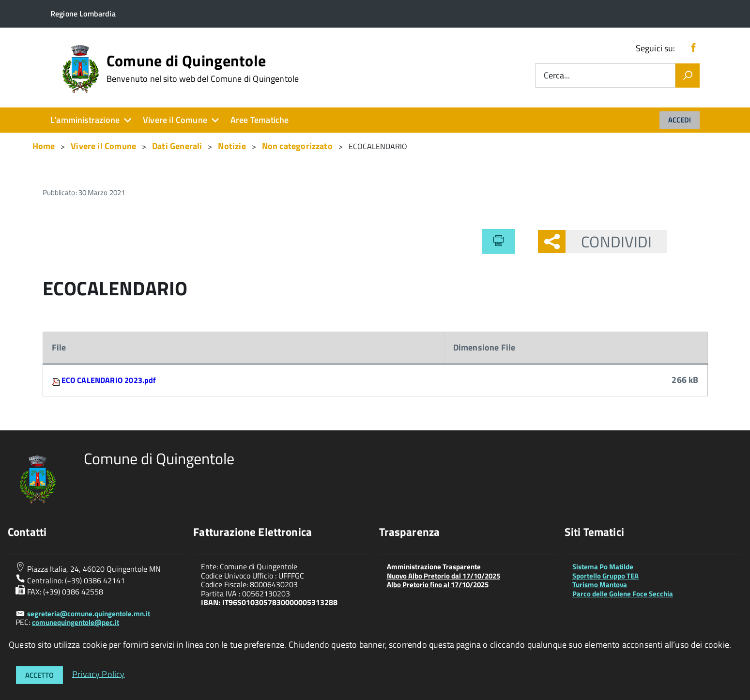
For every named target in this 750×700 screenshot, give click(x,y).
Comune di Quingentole (203, 68)
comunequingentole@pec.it (76, 622)
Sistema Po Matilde (603, 567)
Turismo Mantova (600, 585)
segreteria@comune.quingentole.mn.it (89, 614)
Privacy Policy (99, 674)
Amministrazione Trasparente (434, 567)
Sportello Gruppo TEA (605, 576)
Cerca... (557, 76)
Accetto (39, 675)
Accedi (680, 120)
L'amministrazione (85, 120)
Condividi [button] (609, 242)
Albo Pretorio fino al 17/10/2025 (438, 585)
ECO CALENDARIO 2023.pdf (109, 380)
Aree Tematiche (260, 120)
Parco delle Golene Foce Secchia (623, 594)
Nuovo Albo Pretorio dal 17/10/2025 (444, 576)
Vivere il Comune (175, 120)
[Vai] (688, 76)
